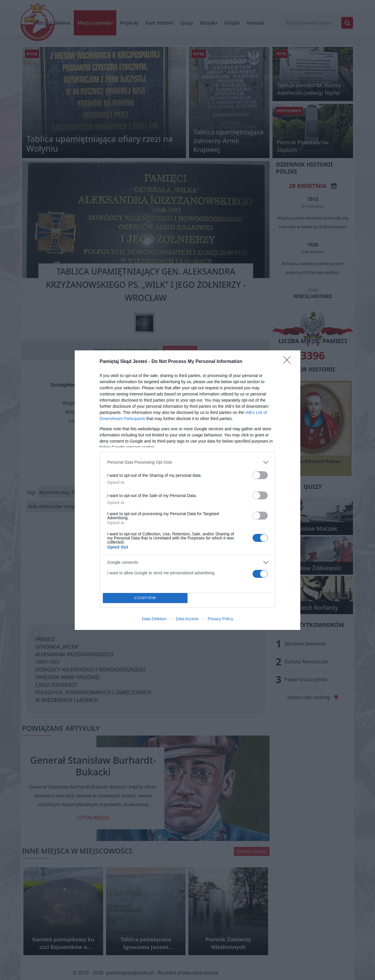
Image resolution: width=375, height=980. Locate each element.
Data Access (187, 619)
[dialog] (187, 490)
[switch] (260, 475)
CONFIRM (145, 598)
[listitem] (187, 462)
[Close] (289, 362)
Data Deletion (154, 619)
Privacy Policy (220, 619)
